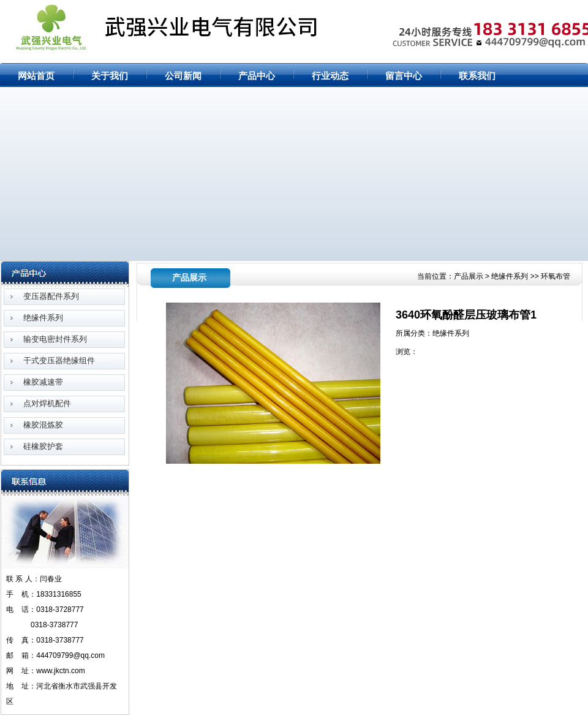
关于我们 (110, 76)
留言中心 (404, 76)
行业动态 (330, 76)
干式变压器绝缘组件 (59, 360)
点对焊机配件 (47, 403)
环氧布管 (556, 276)
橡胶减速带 (43, 382)
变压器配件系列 (51, 296)
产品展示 (469, 276)
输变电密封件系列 (55, 339)
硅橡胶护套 (43, 446)
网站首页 (509, 7)
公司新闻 (183, 76)
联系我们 (477, 76)
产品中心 (257, 76)
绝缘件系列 (43, 318)
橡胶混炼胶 (43, 425)
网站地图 (545, 7)
